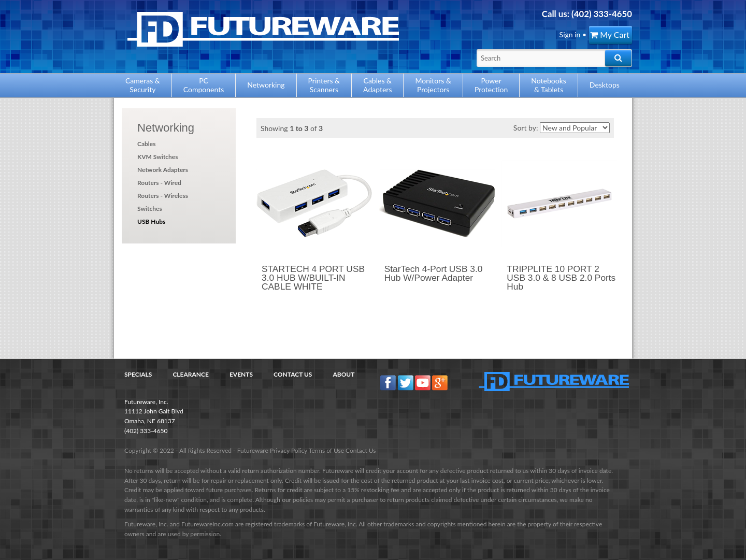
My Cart (610, 34)
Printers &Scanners (324, 85)
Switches (150, 209)
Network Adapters (163, 170)
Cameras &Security (143, 85)
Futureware (253, 450)
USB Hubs (151, 221)
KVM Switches (158, 157)
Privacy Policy (289, 450)
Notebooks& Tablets (549, 85)
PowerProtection (491, 85)
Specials (138, 374)
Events (241, 374)
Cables (147, 144)
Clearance (191, 374)
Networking (166, 128)
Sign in (570, 34)
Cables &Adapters (377, 85)
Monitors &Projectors (433, 85)
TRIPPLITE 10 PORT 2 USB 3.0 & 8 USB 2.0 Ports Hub (561, 278)
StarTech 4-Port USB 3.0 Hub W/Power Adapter (434, 273)
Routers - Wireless (163, 196)
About (343, 374)
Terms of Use (326, 450)
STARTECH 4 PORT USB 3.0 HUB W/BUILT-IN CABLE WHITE (313, 278)
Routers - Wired (159, 183)
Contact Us (293, 374)
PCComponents (204, 85)
